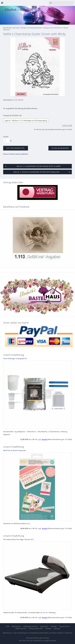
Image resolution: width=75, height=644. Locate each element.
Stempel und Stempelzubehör (31, 28)
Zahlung (57, 628)
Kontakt (54, 626)
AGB (7, 626)
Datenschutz (16, 626)
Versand (47, 129)
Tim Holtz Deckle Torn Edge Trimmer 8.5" (19, 539)
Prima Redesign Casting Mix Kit (15, 358)
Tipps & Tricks (64, 626)
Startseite (16, 28)
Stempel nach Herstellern (53, 28)
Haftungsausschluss (30, 626)
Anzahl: (6, 137)
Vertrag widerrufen (36, 628)
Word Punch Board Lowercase (15, 450)
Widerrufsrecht (21, 628)
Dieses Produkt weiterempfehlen (16, 154)
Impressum (44, 626)
